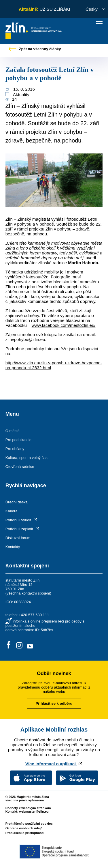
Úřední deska (17, 502)
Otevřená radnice (20, 467)
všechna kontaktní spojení (28, 593)
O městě (13, 431)
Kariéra (12, 511)
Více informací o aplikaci (54, 764)
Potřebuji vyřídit (22, 520)
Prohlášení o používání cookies (29, 824)
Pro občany (15, 449)
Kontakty (13, 547)
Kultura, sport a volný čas (26, 458)
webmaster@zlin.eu (34, 811)
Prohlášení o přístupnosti (25, 833)
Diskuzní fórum (18, 538)
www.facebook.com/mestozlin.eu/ (64, 325)
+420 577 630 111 (34, 615)
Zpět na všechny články (35, 49)
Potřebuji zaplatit (23, 529)
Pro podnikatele (18, 440)
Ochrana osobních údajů (24, 828)
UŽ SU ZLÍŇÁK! (55, 9)
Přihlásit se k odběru (54, 703)
